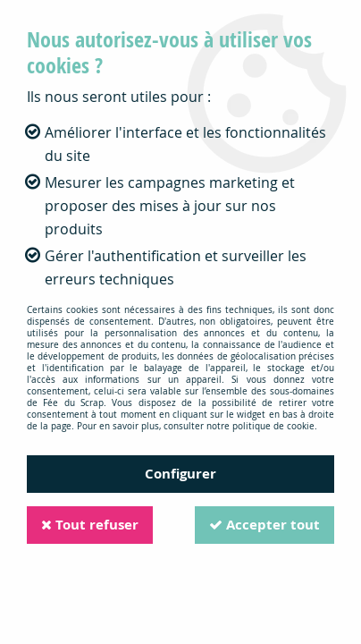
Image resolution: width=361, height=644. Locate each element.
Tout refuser (90, 525)
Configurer (180, 474)
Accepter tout (264, 525)
